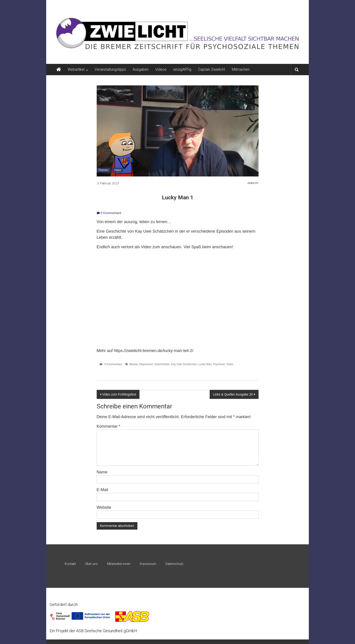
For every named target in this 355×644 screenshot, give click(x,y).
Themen (103, 170)
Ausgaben (141, 69)
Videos (161, 69)
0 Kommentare (109, 213)
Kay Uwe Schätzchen (184, 364)
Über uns (91, 564)
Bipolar (133, 364)
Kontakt (70, 564)
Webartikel (76, 69)
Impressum (148, 564)
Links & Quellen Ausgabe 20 (233, 394)
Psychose (219, 364)
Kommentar (109, 426)
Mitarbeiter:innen (119, 564)
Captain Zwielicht (212, 69)
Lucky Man (205, 364)
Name (102, 472)
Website (104, 507)
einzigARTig (182, 69)
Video (118, 170)
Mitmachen (241, 69)
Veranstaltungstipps (110, 69)
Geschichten (162, 364)
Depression (146, 364)
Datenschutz (174, 564)
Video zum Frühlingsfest (119, 394)
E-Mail (102, 490)
